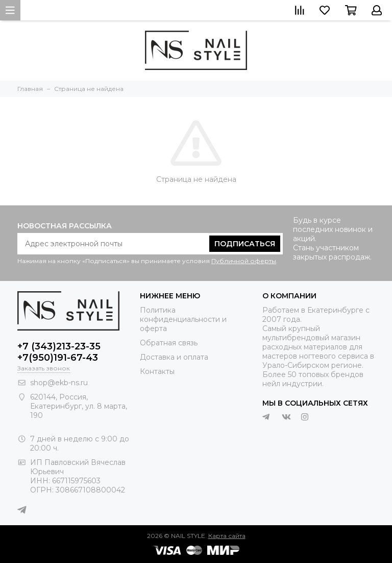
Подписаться (245, 244)
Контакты (157, 371)
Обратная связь (169, 343)
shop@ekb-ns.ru (59, 383)
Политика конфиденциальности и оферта (183, 319)
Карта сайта (227, 536)
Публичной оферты (244, 261)
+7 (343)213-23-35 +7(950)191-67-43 (59, 352)
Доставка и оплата (174, 357)
